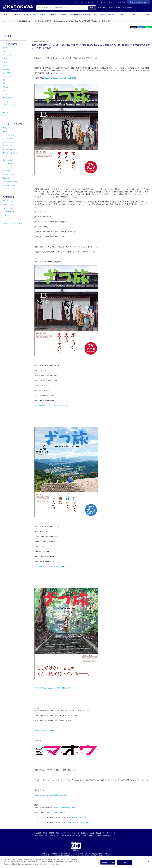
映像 (111, 15)
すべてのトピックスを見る (12, 223)
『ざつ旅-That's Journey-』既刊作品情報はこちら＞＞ (55, 688)
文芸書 (6, 15)
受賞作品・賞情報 (8, 205)
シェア (139, 27)
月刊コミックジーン (9, 146)
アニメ (5, 109)
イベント (5, 91)
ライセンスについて (73, 833)
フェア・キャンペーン (10, 105)
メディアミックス (8, 201)
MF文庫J (5, 132)
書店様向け (85, 833)
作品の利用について (42, 835)
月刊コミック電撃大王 (10, 149)
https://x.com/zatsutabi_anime (79, 822)
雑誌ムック (99, 15)
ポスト (130, 27)
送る (148, 27)
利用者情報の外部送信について (107, 835)
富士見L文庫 (6, 178)
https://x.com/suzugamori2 (55, 812)
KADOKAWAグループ (108, 833)
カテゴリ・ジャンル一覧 (85, 2)
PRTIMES (6, 215)
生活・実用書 (7, 73)
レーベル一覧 (101, 2)
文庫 (4, 51)
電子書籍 (5, 87)
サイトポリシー (81, 835)
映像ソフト (6, 112)
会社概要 (38, 833)
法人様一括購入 (95, 833)
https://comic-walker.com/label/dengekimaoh (51, 795)
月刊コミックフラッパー (10, 153)
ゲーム (123, 15)
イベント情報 (127, 8)
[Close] (148, 862)
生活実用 (88, 15)
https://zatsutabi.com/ (80, 817)
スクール (146, 15)
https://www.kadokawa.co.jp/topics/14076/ (60, 78)
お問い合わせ (54, 835)
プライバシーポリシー (67, 835)
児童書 (64, 15)
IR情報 (45, 833)
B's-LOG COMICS (8, 164)
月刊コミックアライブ (10, 142)
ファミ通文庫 (7, 171)
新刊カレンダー (114, 8)
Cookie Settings (108, 862)
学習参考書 (76, 15)
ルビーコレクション (9, 185)
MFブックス (6, 128)
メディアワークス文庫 (10, 182)
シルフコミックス (8, 157)
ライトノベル (29, 15)
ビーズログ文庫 (7, 167)
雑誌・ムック (7, 76)
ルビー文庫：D (7, 189)
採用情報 (52, 833)
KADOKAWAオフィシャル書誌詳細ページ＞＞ (52, 405)
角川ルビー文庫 (7, 139)
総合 (4, 116)
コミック (41, 15)
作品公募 (123, 2)
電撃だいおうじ (7, 160)
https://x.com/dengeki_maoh (64, 807)
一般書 (53, 15)
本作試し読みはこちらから (44, 730)
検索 (92, 8)
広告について (60, 833)
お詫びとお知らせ (8, 212)
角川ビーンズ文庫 (8, 135)
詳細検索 (102, 8)
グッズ (134, 15)
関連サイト (113, 2)
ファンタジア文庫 (8, 174)
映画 (4, 80)
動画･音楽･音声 (7, 98)
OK (125, 862)
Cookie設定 (91, 835)
